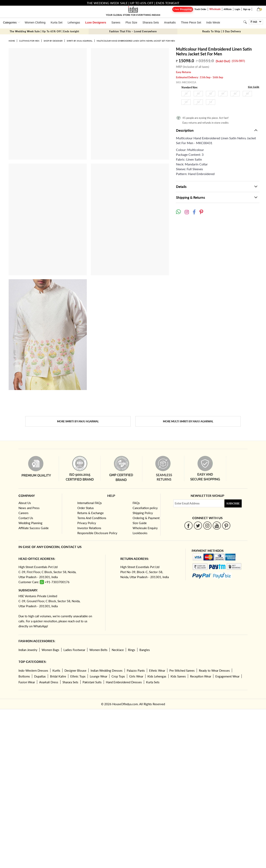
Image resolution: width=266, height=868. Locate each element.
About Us (25, 503)
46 (235, 94)
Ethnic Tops (78, 676)
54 (211, 102)
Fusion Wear (27, 682)
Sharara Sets (151, 22)
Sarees (116, 22)
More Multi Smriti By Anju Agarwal (188, 421)
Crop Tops (118, 676)
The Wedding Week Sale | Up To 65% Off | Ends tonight (44, 31)
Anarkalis (170, 22)
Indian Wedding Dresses (107, 670)
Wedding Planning (30, 523)
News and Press (29, 508)
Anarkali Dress (49, 682)
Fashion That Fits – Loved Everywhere (133, 31)
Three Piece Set (191, 22)
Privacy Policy (87, 523)
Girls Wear (136, 676)
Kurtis (56, 670)
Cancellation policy (145, 508)
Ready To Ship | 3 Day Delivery (222, 31)
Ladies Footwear (74, 650)
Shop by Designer (53, 41)
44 (223, 94)
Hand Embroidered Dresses (124, 682)
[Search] (245, 22)
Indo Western (215, 22)
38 (186, 94)
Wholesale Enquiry (145, 528)
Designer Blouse (75, 670)
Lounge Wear (99, 676)
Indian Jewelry (28, 650)
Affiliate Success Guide (34, 528)
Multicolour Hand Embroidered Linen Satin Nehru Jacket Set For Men (136, 41)
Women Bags (50, 650)
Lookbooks (140, 533)
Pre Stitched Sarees (182, 670)
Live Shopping (183, 9)
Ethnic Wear (157, 670)
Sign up (247, 9)
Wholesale (215, 9)
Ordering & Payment (146, 518)
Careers (24, 513)
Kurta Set (56, 22)
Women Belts (98, 650)
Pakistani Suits (92, 682)
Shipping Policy (143, 513)
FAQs (136, 503)
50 (186, 102)
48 (247, 94)
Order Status (86, 508)
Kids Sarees (178, 676)
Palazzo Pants (136, 670)
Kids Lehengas (157, 676)
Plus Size (131, 22)
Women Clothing (35, 22)
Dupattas (40, 676)
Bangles (145, 650)
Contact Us (26, 518)
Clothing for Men (29, 41)
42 (211, 94)
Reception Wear (201, 676)
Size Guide (254, 87)
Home (12, 41)
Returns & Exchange (91, 513)
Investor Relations (89, 528)
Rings (132, 650)
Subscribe (233, 504)
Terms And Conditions (92, 518)
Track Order (200, 9)
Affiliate (228, 9)
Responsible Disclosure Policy (97, 533)
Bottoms (24, 676)
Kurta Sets (153, 682)
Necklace (118, 650)
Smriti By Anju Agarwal (80, 41)
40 (198, 94)
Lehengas (74, 22)
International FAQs (90, 503)
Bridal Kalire (58, 676)
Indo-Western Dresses (33, 670)
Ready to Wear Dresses (214, 670)
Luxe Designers (96, 22)
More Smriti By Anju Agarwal (78, 421)
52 (198, 102)
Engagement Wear (227, 676)
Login (237, 9)
